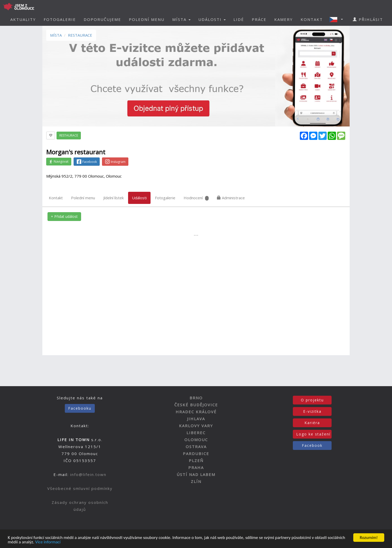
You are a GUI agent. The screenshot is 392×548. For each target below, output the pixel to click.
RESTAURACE (80, 35)
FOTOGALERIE (60, 19)
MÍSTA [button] (181, 19)
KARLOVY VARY (196, 426)
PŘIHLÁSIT (368, 19)
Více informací (48, 542)
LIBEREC (196, 433)
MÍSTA (56, 35)
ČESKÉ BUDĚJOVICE (196, 405)
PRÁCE (259, 19)
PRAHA (196, 467)
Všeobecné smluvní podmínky (80, 488)
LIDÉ (239, 19)
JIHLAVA (196, 419)
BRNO (196, 398)
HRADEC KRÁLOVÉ (196, 412)
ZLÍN (196, 481)
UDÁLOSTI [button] (212, 19)
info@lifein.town (88, 474)
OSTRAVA (196, 447)
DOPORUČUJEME (102, 19)
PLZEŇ (196, 460)
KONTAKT (312, 19)
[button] (338, 19)
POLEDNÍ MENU (147, 19)
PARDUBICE (196, 454)
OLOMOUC (196, 440)
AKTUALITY (23, 19)
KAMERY (284, 19)
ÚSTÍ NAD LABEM (196, 474)
